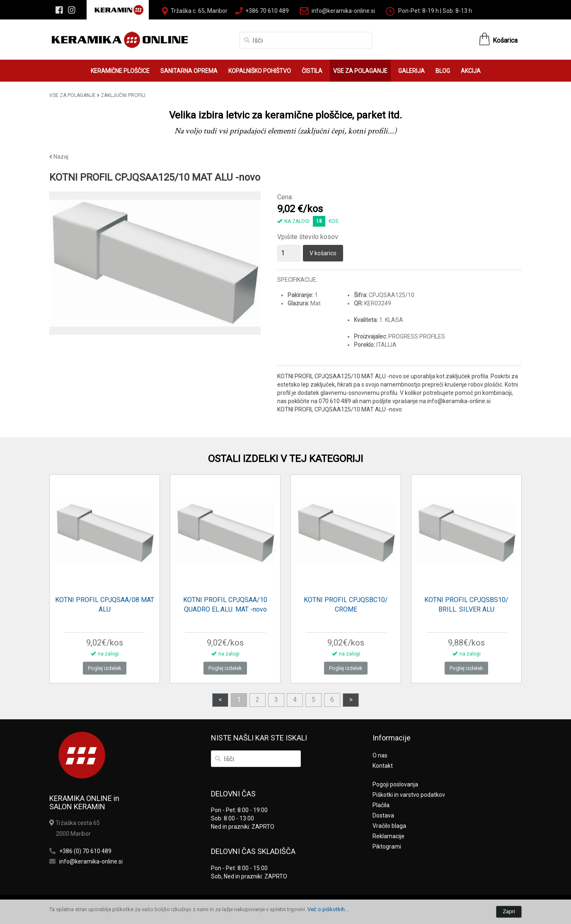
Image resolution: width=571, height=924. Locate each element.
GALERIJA (411, 71)
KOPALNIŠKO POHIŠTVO (260, 71)
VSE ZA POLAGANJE (360, 71)
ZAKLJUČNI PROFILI (123, 95)
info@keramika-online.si (343, 11)
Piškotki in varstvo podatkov (409, 795)
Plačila (381, 805)
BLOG (443, 71)
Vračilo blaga (389, 826)
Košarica (505, 40)
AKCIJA (471, 71)
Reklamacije (388, 836)
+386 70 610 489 (267, 11)
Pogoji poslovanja (395, 784)
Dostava (383, 815)
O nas (380, 755)
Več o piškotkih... (328, 909)
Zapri (509, 911)
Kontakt (383, 766)
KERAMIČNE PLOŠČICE (120, 71)
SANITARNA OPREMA (189, 71)
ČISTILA (312, 71)
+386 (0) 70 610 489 (85, 851)
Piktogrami (387, 847)
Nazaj (59, 157)
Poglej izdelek (105, 668)
